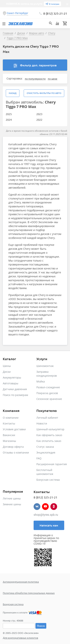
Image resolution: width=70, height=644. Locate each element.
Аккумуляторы (12, 377)
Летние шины (12, 498)
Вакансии (9, 435)
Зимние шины (12, 504)
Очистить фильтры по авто (44, 93)
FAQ (39, 458)
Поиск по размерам (15, 395)
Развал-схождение (48, 387)
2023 (39, 114)
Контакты (9, 423)
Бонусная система (48, 480)
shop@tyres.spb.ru (46, 515)
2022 (39, 120)
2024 (9, 120)
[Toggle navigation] (4, 23)
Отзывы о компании (16, 452)
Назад (13, 93)
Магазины (9, 441)
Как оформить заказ (49, 435)
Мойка (41, 381)
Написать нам (49, 525)
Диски (7, 372)
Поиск (41, 626)
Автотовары (11, 383)
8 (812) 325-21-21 (55, 13)
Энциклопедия (46, 452)
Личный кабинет (47, 418)
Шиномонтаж (45, 366)
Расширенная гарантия (52, 464)
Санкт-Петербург (17, 13)
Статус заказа (45, 447)
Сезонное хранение (49, 399)
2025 (9, 114)
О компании (11, 418)
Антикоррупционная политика (21, 582)
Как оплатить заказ (49, 441)
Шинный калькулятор (50, 429)
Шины (7, 366)
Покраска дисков (47, 393)
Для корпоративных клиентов (20, 638)
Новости (42, 423)
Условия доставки (14, 429)
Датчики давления (15, 389)
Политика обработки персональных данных (29, 593)
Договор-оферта (13, 447)
